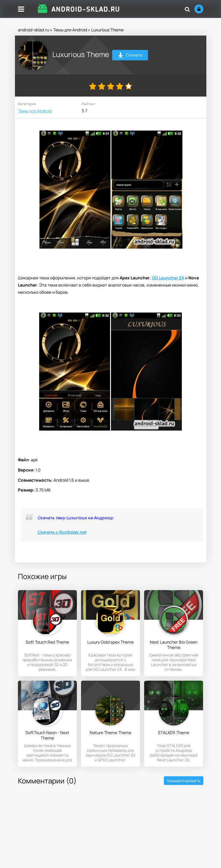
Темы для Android (70, 30)
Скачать (130, 56)
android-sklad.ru (33, 30)
